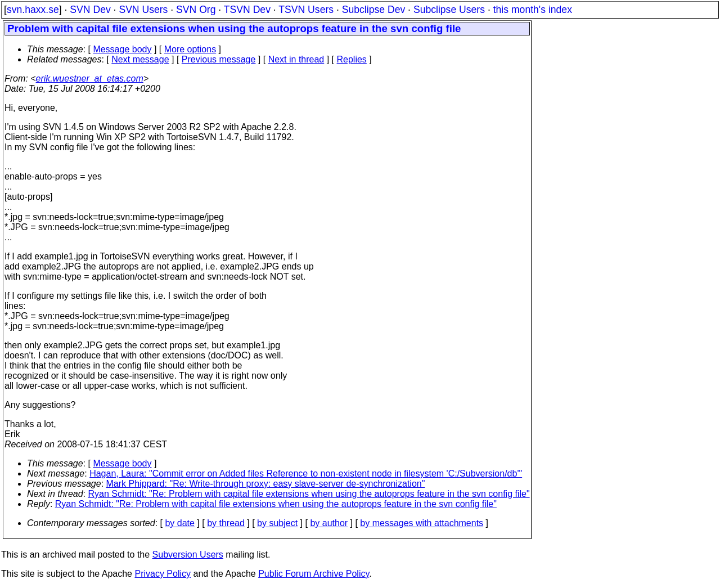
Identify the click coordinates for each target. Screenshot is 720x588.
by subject (277, 523)
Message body (122, 49)
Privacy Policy (163, 574)
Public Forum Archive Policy (314, 574)
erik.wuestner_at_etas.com (90, 78)
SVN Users (143, 10)
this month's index (533, 10)
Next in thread (296, 59)
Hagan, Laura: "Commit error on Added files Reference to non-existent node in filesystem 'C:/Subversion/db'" (306, 473)
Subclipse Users (449, 10)
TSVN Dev (247, 10)
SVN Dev (90, 10)
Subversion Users (188, 555)
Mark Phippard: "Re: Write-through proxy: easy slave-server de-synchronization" (266, 484)
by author (329, 523)
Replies (352, 59)
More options (190, 49)
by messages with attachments (422, 523)
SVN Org (196, 10)
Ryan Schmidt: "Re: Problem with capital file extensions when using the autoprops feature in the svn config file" (309, 494)
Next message (140, 59)
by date (179, 523)
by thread (226, 523)
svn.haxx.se (33, 10)
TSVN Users (306, 10)
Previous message (219, 59)
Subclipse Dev (373, 10)
